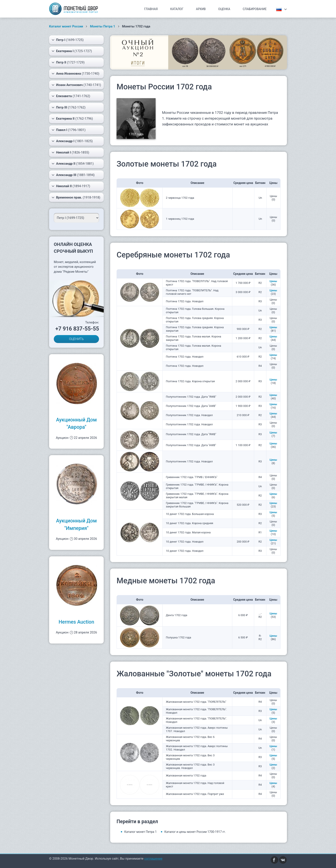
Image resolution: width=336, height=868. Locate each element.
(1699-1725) (68, 40)
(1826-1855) (70, 152)
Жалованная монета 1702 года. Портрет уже (195, 794)
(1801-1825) (72, 141)
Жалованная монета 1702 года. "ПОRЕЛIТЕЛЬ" (196, 702)
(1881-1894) (73, 175)
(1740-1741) (76, 85)
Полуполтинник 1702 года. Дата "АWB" (191, 406)
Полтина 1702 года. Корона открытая (190, 381)
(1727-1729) (68, 62)
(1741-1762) (71, 96)
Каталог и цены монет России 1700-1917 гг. (195, 832)
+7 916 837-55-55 (77, 329)
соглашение (153, 859)
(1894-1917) (71, 186)
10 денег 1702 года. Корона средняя (190, 523)
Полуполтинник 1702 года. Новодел (189, 415)
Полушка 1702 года (178, 637)
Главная (151, 9)
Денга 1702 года (177, 615)
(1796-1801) (69, 130)
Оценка (224, 9)
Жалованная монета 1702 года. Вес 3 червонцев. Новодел (190, 766)
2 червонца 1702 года (180, 198)
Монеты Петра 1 (103, 26)
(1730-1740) (75, 74)
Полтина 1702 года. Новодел (185, 301)
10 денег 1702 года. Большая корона (190, 514)
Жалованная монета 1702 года (186, 775)
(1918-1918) (76, 197)
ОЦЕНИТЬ (76, 339)
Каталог (177, 9)
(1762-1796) (72, 119)
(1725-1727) (72, 51)
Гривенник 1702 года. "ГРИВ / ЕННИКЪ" (192, 477)
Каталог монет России (66, 26)
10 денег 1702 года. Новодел (185, 542)
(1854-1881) (73, 164)
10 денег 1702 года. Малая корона (188, 532)
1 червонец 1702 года (180, 219)
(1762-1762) (69, 107)
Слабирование (255, 9)
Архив (201, 9)
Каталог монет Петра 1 (140, 832)
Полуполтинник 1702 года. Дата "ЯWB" (191, 397)
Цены (273, 281)
